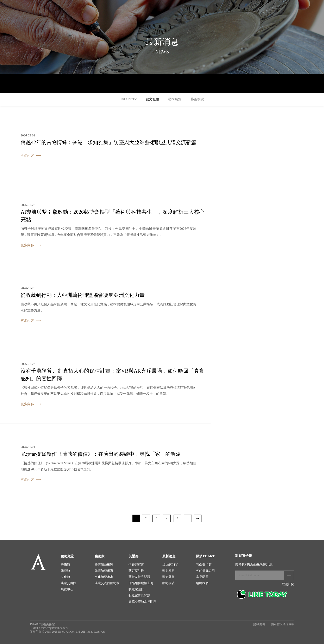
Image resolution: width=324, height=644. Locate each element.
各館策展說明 (205, 571)
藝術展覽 (175, 99)
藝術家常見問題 (139, 577)
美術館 (65, 565)
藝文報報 (152, 99)
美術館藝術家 (104, 565)
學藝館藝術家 (104, 571)
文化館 (65, 577)
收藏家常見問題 (139, 595)
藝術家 (100, 556)
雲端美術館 (204, 565)
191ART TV (129, 99)
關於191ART (205, 556)
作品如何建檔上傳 (141, 583)
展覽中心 (67, 589)
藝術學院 (197, 99)
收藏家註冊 (136, 589)
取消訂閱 (288, 584)
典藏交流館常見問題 (142, 602)
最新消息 (169, 556)
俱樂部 (133, 556)
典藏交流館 (68, 583)
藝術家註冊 (136, 571)
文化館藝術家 (104, 577)
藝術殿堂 (67, 556)
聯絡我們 (202, 583)
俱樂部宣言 (136, 565)
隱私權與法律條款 (283, 624)
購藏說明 (259, 624)
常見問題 (202, 577)
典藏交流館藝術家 (107, 583)
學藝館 (65, 571)
